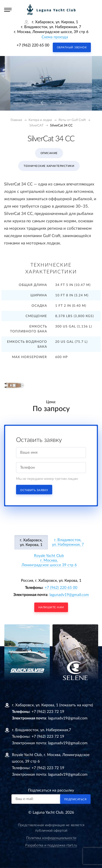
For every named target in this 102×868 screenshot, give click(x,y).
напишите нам (51, 607)
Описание (49, 153)
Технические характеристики (49, 166)
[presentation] (44, 103)
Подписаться (75, 799)
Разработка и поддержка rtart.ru (51, 845)
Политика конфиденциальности (51, 838)
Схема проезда (55, 37)
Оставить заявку (34, 490)
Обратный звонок (72, 48)
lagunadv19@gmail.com (69, 595)
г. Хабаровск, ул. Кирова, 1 (31, 543)
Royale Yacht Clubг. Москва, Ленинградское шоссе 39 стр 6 (49, 560)
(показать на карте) (76, 705)
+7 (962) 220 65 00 (33, 45)
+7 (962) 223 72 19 (48, 712)
